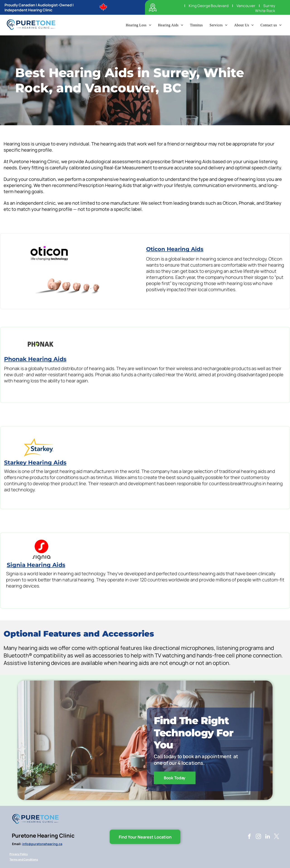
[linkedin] (267, 837)
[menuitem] (269, 6)
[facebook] (249, 837)
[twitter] (277, 837)
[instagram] (258, 837)
